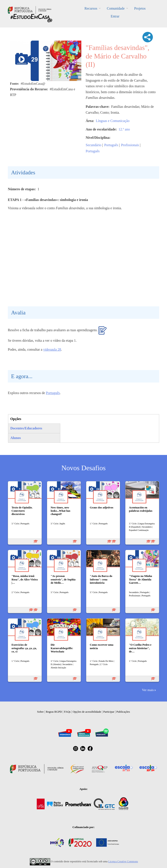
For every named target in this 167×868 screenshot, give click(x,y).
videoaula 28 (52, 349)
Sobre (40, 712)
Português (111, 145)
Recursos (91, 8)
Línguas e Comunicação (113, 121)
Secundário (94, 145)
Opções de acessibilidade (87, 712)
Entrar (115, 16)
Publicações (123, 712)
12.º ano (124, 129)
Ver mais (148, 690)
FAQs (67, 712)
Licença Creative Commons (123, 861)
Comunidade (116, 8)
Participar (109, 712)
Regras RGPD (54, 712)
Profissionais (130, 145)
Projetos (140, 8)
